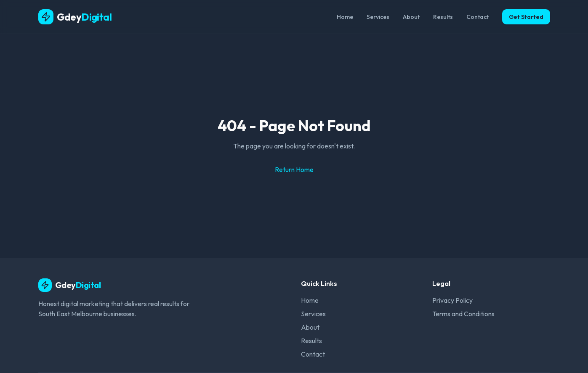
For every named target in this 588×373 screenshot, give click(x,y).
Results (443, 17)
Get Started (526, 17)
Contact (478, 17)
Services (378, 17)
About (411, 17)
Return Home (294, 169)
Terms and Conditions (463, 314)
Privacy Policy (452, 300)
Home (345, 17)
